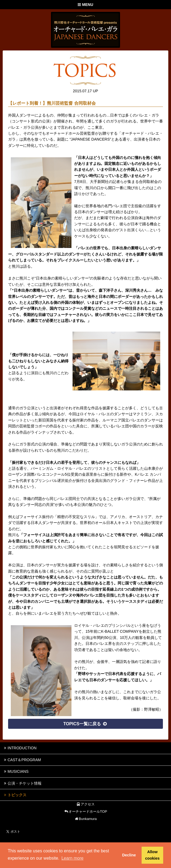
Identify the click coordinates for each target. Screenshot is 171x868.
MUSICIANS (16, 771)
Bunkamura (85, 819)
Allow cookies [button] (152, 855)
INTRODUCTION (20, 748)
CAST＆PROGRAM (22, 760)
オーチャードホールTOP (85, 811)
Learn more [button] (73, 858)
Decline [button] (129, 855)
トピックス (15, 795)
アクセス (86, 804)
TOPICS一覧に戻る (85, 724)
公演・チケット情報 (22, 783)
